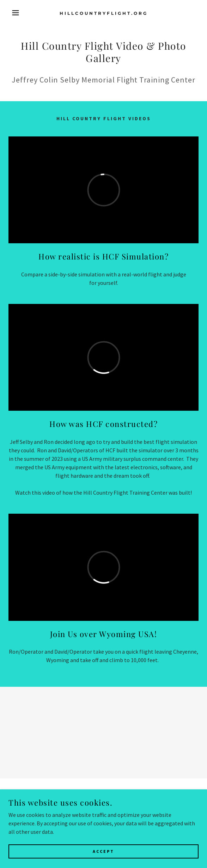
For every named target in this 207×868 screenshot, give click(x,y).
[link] (103, 13)
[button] (14, 13)
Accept (103, 851)
